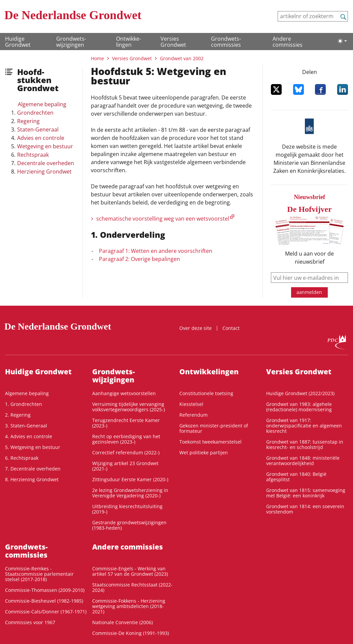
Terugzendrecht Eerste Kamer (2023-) (126, 423)
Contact (231, 328)
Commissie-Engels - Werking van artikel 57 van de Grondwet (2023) (130, 571)
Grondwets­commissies (226, 42)
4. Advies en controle (29, 436)
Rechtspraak (33, 155)
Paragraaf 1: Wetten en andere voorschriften (156, 251)
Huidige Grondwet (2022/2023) (300, 393)
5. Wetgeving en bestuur (33, 447)
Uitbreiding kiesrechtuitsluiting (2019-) (127, 509)
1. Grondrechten (24, 404)
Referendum (193, 415)
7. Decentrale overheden (33, 469)
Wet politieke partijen (204, 452)
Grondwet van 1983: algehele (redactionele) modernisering (299, 407)
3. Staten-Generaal (26, 426)
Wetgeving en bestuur (45, 146)
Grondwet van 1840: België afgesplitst (296, 477)
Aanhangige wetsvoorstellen (124, 393)
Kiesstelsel (191, 404)
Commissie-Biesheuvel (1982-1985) (44, 601)
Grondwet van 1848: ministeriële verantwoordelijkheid (303, 461)
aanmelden (309, 292)
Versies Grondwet (173, 42)
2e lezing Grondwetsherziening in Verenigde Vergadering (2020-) (130, 493)
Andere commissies (288, 42)
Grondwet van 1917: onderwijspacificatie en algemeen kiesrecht (304, 426)
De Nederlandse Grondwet (73, 15)
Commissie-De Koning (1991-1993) (131, 633)
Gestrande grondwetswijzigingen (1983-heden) (129, 525)
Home (97, 58)
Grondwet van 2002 (182, 58)
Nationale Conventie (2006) (122, 622)
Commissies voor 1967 (30, 622)
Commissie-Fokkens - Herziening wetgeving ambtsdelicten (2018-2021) (129, 606)
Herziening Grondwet (44, 172)
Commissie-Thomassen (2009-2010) (45, 590)
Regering (28, 121)
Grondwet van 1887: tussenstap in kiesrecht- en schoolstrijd (305, 444)
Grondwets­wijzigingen (71, 42)
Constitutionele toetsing (206, 393)
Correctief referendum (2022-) (126, 452)
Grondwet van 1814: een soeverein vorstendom (305, 509)
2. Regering (18, 415)
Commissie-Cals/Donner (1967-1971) (46, 612)
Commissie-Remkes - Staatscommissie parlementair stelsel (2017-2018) (39, 574)
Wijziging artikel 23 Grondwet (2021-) (125, 466)
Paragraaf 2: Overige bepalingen (139, 259)
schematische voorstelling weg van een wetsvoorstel (163, 219)
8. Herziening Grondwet (32, 479)
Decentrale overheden (46, 163)
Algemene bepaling (42, 104)
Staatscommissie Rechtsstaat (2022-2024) (132, 587)
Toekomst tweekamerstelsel (210, 442)
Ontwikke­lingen (129, 42)
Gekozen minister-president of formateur (214, 428)
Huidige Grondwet (18, 42)
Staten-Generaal (38, 129)
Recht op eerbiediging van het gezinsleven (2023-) (126, 439)
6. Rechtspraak (22, 458)
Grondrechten (35, 113)
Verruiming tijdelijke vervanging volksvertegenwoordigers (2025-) (129, 407)
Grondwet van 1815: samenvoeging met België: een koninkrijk (306, 493)
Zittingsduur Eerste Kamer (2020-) (130, 479)
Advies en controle (41, 138)
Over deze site (196, 328)
